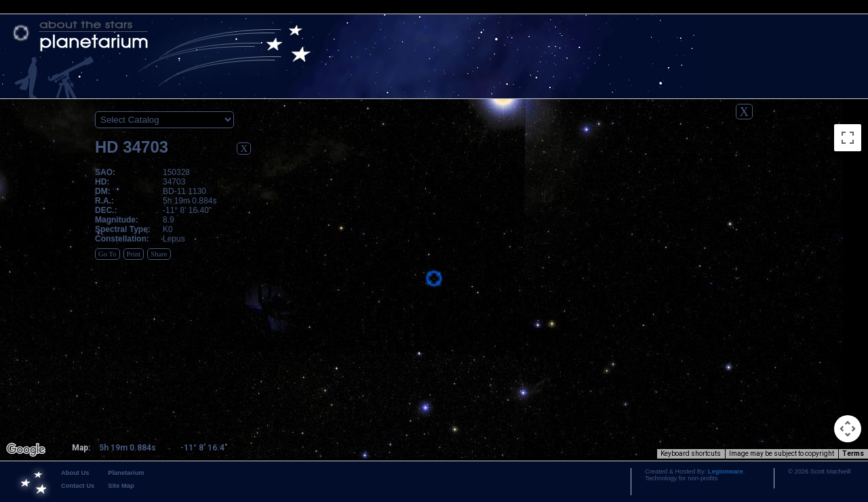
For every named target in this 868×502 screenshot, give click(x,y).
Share (159, 254)
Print (134, 254)
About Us (75, 473)
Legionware (726, 471)
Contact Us (78, 486)
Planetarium (126, 473)
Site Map (121, 486)
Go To (107, 254)
